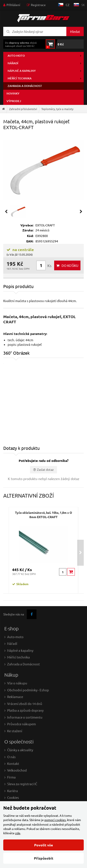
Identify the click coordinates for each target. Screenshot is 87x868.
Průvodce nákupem (22, 724)
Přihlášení (13, 5)
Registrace (38, 5)
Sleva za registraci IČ (22, 784)
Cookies (13, 797)
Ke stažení (15, 731)
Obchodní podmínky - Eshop (28, 690)
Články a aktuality (20, 750)
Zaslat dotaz (45, 469)
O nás (11, 757)
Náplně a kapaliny (22, 71)
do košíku (70, 265)
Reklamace (15, 697)
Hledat (75, 31)
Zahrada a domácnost (25, 86)
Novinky (13, 93)
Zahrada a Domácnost (23, 664)
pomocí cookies (55, 820)
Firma (11, 777)
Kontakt (13, 763)
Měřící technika (20, 78)
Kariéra (13, 791)
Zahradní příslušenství (23, 109)
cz (68, 5)
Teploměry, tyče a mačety (57, 109)
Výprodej (14, 101)
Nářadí (13, 63)
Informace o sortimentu (25, 717)
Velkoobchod (17, 770)
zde (18, 833)
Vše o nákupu (17, 683)
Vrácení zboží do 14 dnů (25, 704)
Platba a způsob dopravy (25, 710)
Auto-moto (16, 56)
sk (83, 5)
